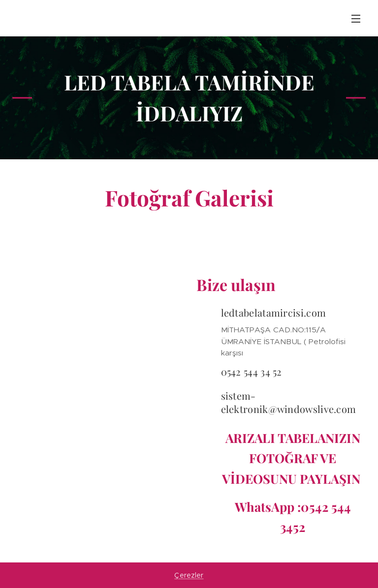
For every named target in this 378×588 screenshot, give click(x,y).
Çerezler (189, 575)
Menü (356, 19)
